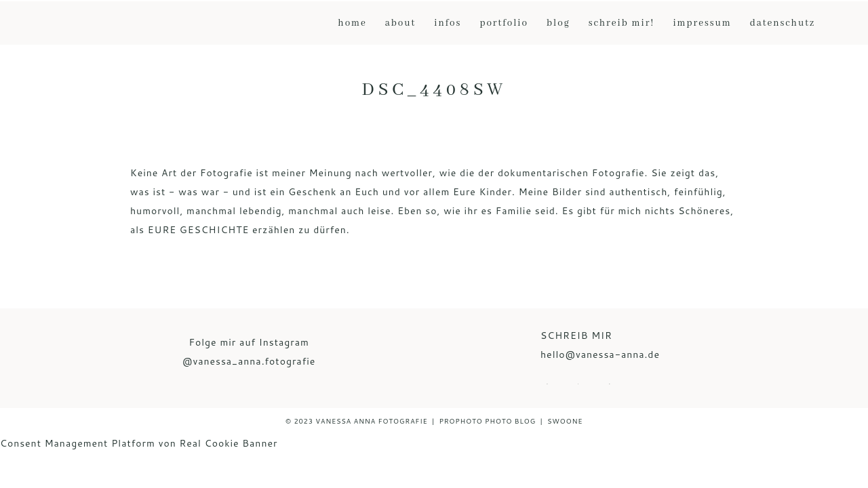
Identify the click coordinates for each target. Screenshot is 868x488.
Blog (558, 23)
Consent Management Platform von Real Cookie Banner (139, 443)
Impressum (702, 23)
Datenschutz (783, 23)
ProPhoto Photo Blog (487, 421)
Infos (448, 23)
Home (352, 23)
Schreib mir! (622, 23)
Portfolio (504, 23)
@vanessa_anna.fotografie (249, 361)
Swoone (565, 421)
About (400, 23)
